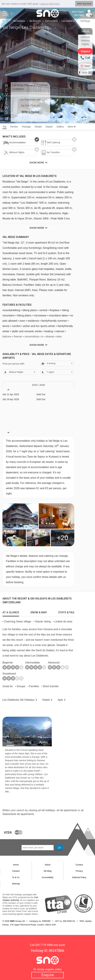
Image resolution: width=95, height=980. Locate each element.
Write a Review (30, 112)
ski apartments (68, 810)
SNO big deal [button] (84, 4)
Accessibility (48, 877)
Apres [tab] (43, 742)
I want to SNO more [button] (49, 4)
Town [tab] (10, 742)
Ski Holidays (19, 21)
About (47, 865)
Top (5, 127)
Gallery (60, 127)
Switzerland (51, 21)
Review (14, 127)
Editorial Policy (79, 877)
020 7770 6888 (44, 945)
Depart (49, 127)
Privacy (79, 871)
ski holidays (48, 810)
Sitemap (16, 884)
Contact (79, 865)
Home (6, 21)
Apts (60, 700)
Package (26, 127)
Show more (37, 228)
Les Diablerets (69, 21)
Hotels (46, 700)
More (72, 127)
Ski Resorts (35, 21)
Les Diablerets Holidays (18, 700)
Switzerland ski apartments (18, 814)
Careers (16, 871)
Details (38, 127)
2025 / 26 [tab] (38, 385)
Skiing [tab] (27, 742)
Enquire (48, 975)
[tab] (11, 612)
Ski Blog (48, 871)
